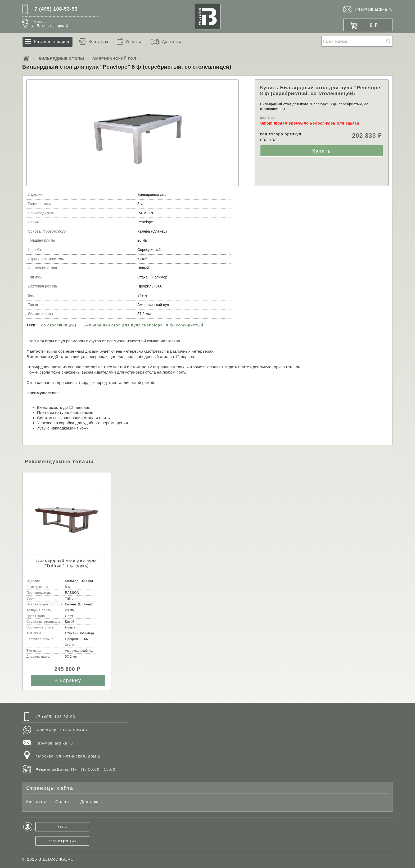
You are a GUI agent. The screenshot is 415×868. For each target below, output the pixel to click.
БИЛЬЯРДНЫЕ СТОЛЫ (61, 59)
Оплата (134, 41)
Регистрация (62, 841)
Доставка (172, 41)
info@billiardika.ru (374, 9)
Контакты (98, 41)
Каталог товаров (52, 41)
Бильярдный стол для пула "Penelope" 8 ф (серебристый (143, 325)
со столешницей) (59, 325)
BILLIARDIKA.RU (56, 859)
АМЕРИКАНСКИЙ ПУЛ (114, 59)
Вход (62, 827)
